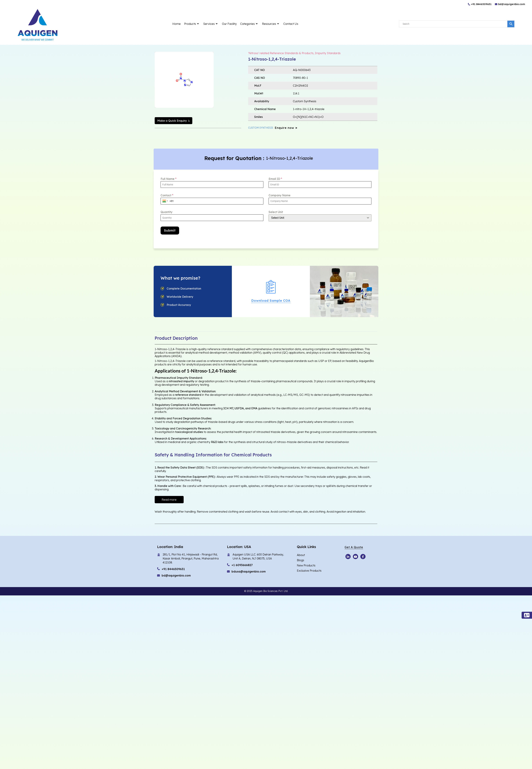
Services (211, 24)
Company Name (280, 195)
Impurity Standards (328, 53)
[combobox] (165, 201)
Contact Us (291, 24)
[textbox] (317, 218)
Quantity (166, 212)
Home (177, 24)
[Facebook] (363, 555)
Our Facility (229, 24)
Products (192, 24)
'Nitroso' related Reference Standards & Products (281, 53)
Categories (249, 24)
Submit (170, 230)
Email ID (275, 179)
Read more (169, 498)
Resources (271, 24)
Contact (167, 195)
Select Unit (276, 212)
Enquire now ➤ (286, 128)
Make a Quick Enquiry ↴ (173, 121)
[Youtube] (348, 555)
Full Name (168, 179)
